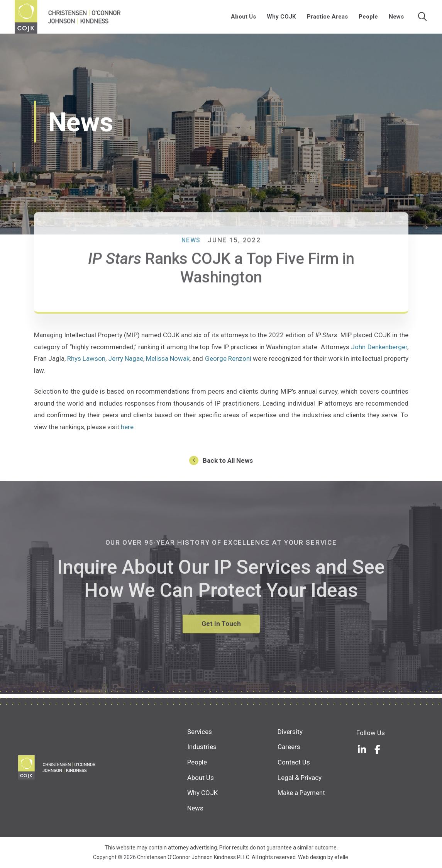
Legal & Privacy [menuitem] (300, 778)
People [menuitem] (369, 19)
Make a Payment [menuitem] (301, 793)
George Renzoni (228, 363)
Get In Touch (221, 655)
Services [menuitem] (200, 732)
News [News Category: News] (191, 272)
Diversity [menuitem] (290, 732)
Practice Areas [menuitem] (328, 19)
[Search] (423, 19)
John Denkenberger (379, 351)
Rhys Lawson (86, 363)
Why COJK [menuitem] (282, 19)
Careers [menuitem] (289, 747)
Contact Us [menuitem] (294, 762)
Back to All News (228, 465)
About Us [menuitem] (244, 19)
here (127, 431)
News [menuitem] (397, 19)
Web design (312, 857)
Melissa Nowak (168, 363)
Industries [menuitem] (202, 747)
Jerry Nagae (126, 363)
